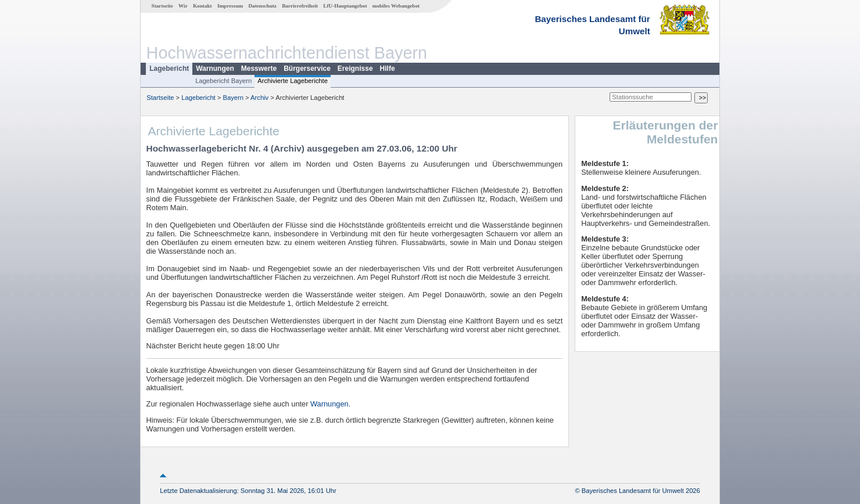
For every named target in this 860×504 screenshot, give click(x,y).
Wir (183, 6)
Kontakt (203, 6)
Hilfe (388, 69)
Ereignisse (355, 69)
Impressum (230, 6)
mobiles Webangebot (396, 6)
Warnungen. (330, 404)
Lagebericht (169, 69)
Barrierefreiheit (300, 6)
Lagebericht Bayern (223, 81)
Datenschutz (262, 6)
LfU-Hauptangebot (345, 6)
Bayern (233, 98)
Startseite (162, 6)
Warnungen (215, 69)
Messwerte (259, 69)
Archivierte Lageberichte (293, 81)
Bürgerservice (307, 69)
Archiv (259, 98)
